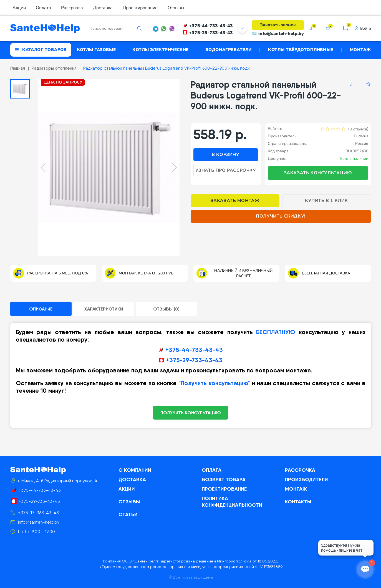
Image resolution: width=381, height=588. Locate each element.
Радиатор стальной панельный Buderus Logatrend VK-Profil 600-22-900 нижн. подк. (167, 68)
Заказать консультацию (318, 173)
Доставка (103, 8)
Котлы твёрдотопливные (301, 50)
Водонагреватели (229, 50)
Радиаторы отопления (54, 68)
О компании (135, 470)
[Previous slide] (43, 168)
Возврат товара (224, 479)
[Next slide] (174, 168)
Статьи (128, 514)
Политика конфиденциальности (232, 502)
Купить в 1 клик (326, 201)
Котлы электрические (161, 50)
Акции (19, 8)
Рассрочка (72, 8)
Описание (41, 309)
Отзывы (176, 8)
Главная (18, 68)
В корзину (225, 155)
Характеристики (104, 309)
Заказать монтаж (235, 201)
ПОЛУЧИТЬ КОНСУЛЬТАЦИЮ (191, 413)
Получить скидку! (281, 216)
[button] (20, 89)
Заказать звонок (278, 25)
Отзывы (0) (166, 309)
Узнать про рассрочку (226, 170)
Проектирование (140, 8)
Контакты (298, 502)
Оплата (43, 8)
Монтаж (360, 50)
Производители (306, 479)
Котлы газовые (96, 50)
